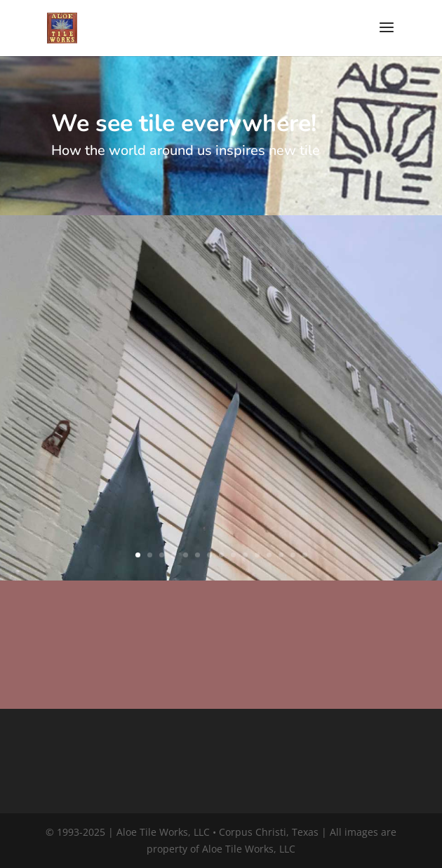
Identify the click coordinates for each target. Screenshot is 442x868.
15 (305, 555)
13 (281, 555)
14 (293, 555)
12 (269, 555)
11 (257, 555)
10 (245, 555)
